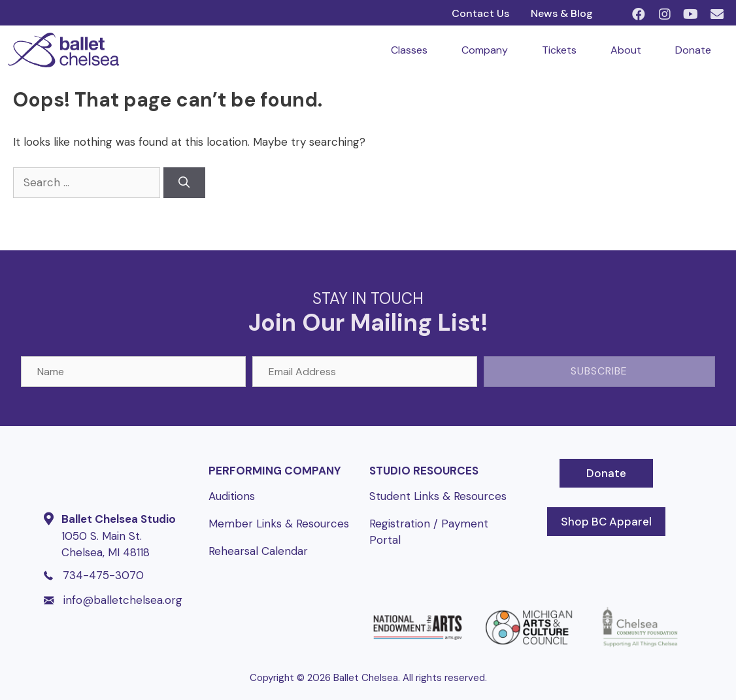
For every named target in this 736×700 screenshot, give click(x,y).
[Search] (184, 183)
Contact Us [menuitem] (480, 13)
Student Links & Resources (438, 496)
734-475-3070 (103, 575)
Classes (409, 50)
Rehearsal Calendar (258, 551)
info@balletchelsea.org (123, 600)
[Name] (133, 372)
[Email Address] (365, 372)
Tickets (559, 50)
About (626, 50)
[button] (639, 14)
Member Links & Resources (279, 524)
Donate (693, 50)
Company (485, 50)
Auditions (232, 496)
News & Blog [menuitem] (562, 13)
